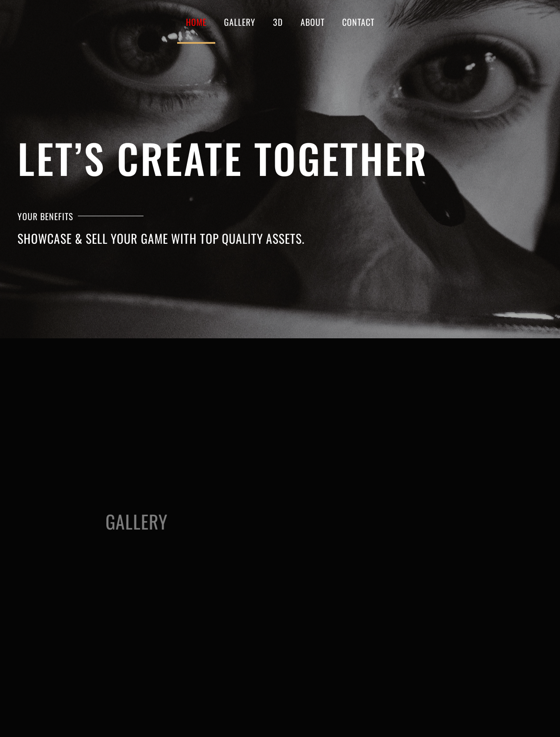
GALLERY (240, 22)
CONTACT (358, 22)
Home (196, 22)
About (313, 22)
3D (278, 22)
